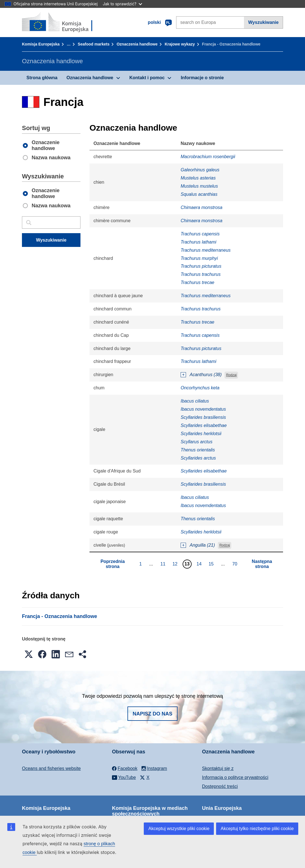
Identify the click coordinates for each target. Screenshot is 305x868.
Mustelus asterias (198, 178)
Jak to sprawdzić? (122, 4)
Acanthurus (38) (206, 375)
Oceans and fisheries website (51, 768)
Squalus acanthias (199, 194)
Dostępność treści (220, 786)
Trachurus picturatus (201, 266)
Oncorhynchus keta (200, 388)
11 (164, 564)
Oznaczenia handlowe (137, 44)
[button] (29, 654)
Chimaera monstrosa (202, 207)
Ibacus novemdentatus (203, 409)
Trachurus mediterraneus (206, 250)
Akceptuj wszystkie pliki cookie (179, 829)
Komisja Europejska (41, 44)
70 (235, 564)
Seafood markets (94, 44)
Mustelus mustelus (199, 186)
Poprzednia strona (113, 564)
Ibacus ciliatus (195, 401)
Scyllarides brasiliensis (203, 417)
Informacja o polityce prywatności (235, 777)
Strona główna (42, 78)
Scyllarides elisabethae (204, 425)
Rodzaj (231, 375)
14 (200, 564)
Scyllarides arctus (198, 458)
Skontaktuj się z (218, 768)
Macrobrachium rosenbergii (208, 157)
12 (176, 564)
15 (212, 564)
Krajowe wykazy (180, 44)
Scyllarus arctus (197, 442)
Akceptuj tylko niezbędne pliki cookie (257, 829)
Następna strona (262, 564)
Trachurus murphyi (199, 258)
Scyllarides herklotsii (201, 434)
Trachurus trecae (198, 282)
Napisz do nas (152, 714)
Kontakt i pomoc (147, 78)
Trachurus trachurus (201, 274)
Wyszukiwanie (263, 22)
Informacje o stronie (202, 78)
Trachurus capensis (200, 234)
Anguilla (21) (202, 545)
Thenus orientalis (198, 450)
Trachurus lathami (199, 242)
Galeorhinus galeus (200, 170)
